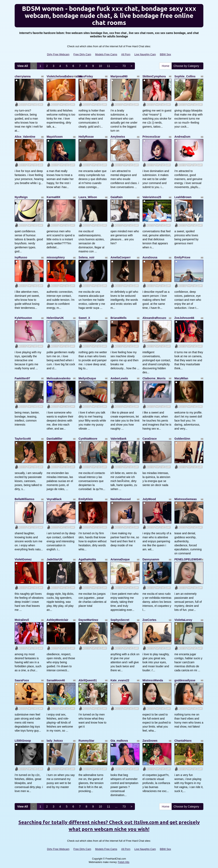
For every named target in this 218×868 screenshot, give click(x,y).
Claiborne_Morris (154, 378)
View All (23, 66)
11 (109, 66)
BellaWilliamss (24, 499)
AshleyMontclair (57, 620)
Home (166, 66)
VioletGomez (23, 559)
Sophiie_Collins (185, 76)
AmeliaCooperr (120, 257)
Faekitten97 (22, 378)
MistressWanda (153, 680)
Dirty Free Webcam (58, 54)
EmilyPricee (182, 257)
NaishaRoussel (120, 499)
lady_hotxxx (55, 741)
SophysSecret (120, 620)
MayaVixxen (55, 137)
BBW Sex (165, 54)
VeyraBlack (54, 499)
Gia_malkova (119, 741)
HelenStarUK (55, 318)
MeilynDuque (87, 378)
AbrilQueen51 (88, 680)
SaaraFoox (22, 680)
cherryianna (23, 76)
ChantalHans (183, 741)
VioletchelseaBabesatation (64, 76)
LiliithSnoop (23, 741)
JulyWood (149, 499)
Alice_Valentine (25, 137)
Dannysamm (151, 559)
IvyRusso (21, 257)
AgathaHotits (87, 559)
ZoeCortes (149, 620)
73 (124, 66)
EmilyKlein (86, 499)
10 (100, 66)
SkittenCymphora (154, 76)
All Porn (126, 54)
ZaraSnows (150, 741)
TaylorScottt (23, 439)
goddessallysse (185, 680)
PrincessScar (151, 137)
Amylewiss (118, 137)
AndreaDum (182, 137)
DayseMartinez (88, 620)
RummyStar (86, 741)
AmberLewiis (119, 378)
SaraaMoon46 (56, 680)
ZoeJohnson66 (184, 318)
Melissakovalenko (59, 378)
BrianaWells (118, 318)
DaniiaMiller (54, 439)
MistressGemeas (186, 499)
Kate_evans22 (120, 680)
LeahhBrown (183, 197)
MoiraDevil (22, 620)
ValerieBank (118, 439)
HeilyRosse (86, 137)
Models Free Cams (106, 54)
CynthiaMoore (88, 439)
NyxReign (21, 197)
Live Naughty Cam (145, 54)
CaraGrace (150, 439)
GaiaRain (117, 197)
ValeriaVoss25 (152, 197)
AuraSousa (150, 257)
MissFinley (86, 76)
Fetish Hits (124, 862)
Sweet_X (84, 318)
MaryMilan (181, 378)
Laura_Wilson (88, 197)
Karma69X (53, 197)
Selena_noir (86, 257)
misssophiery (56, 257)
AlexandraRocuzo (154, 318)
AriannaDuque (120, 559)
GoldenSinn (182, 439)
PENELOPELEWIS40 (188, 559)
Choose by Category (187, 66)
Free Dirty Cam (82, 54)
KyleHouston (23, 318)
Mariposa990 (119, 76)
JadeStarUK (54, 559)
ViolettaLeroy (183, 620)
